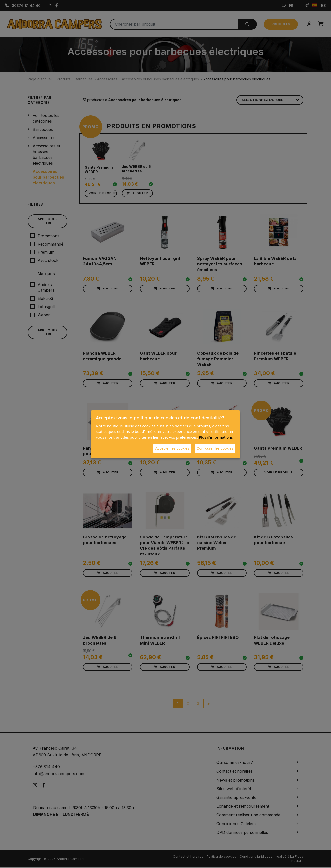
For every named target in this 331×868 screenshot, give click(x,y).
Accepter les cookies (172, 448)
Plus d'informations (216, 437)
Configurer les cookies (215, 448)
